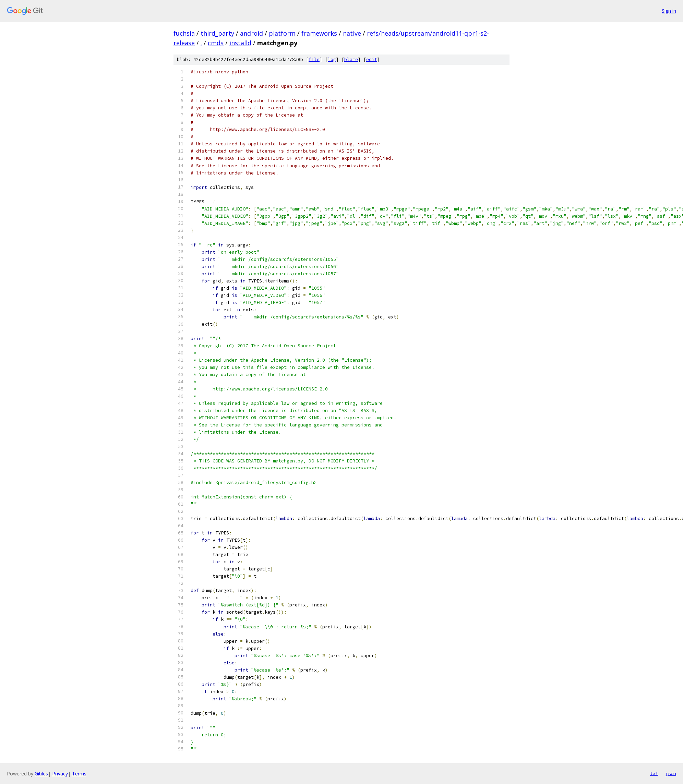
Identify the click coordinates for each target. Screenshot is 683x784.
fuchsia (184, 33)
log (332, 59)
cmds (216, 43)
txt (654, 773)
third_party (217, 33)
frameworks (319, 33)
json (671, 773)
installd (240, 43)
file (314, 59)
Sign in (669, 11)
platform (282, 33)
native (352, 33)
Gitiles (41, 774)
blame (351, 59)
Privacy (60, 774)
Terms (79, 774)
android (251, 33)
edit (372, 59)
